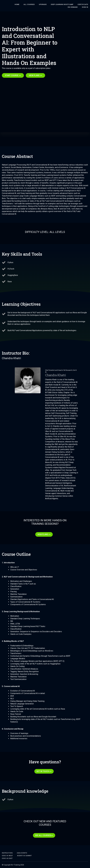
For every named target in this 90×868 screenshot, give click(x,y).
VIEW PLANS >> (35, 75)
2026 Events (22, 853)
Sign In (85, 7)
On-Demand (73, 7)
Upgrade (43, 4)
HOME (17, 4)
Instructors (7, 853)
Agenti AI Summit (24, 856)
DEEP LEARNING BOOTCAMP (62, 4)
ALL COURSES (29, 4)
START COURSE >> (13, 75)
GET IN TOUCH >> (44, 773)
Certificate (83, 4)
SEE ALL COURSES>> (44, 837)
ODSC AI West (7, 856)
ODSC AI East (7, 858)
